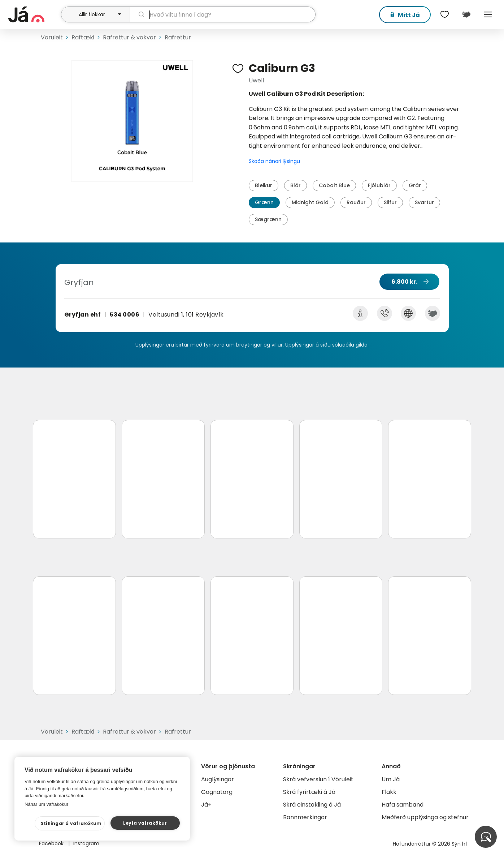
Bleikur (264, 185)
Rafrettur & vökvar (129, 37)
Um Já (391, 779)
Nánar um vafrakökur (46, 804)
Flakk (389, 792)
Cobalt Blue (334, 185)
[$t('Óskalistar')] (444, 14)
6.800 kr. (404, 282)
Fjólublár (379, 185)
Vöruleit (52, 37)
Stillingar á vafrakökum (71, 823)
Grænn (264, 202)
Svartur (424, 202)
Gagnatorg (217, 792)
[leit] (223, 14)
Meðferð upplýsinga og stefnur (425, 817)
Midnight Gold (310, 202)
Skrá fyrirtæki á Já (309, 792)
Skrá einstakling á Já (312, 805)
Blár (296, 185)
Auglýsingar (218, 779)
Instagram (86, 843)
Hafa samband (403, 805)
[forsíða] (34, 14)
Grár (415, 185)
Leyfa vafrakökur (145, 823)
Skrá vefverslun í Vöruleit (318, 779)
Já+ (206, 805)
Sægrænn (268, 219)
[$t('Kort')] (466, 14)
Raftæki (83, 37)
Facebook (52, 843)
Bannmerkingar (305, 817)
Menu (488, 14)
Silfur (390, 202)
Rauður (356, 202)
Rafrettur (178, 37)
